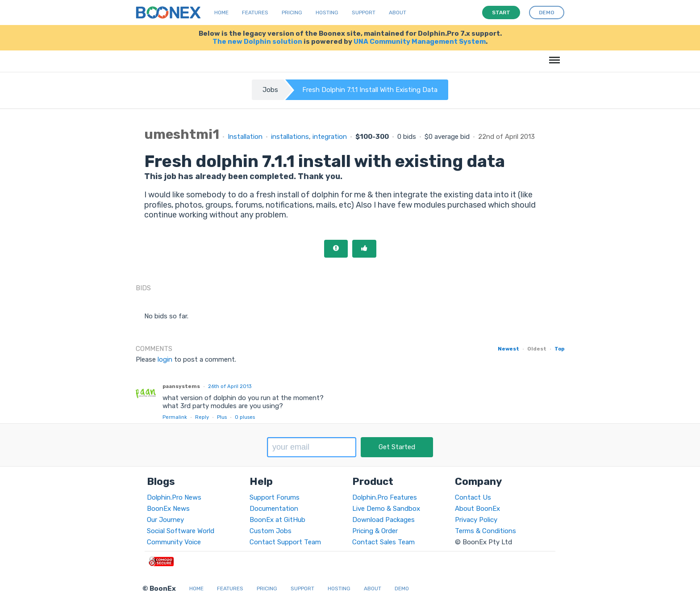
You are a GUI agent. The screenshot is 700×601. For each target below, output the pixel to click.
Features (255, 13)
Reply (202, 417)
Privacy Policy (476, 520)
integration (330, 137)
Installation (245, 137)
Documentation (274, 509)
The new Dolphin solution (257, 42)
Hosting (327, 13)
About (398, 13)
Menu (553, 56)
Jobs (270, 90)
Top (559, 349)
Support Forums (275, 497)
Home (221, 13)
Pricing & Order (375, 531)
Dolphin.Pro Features (385, 497)
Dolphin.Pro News (174, 497)
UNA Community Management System (420, 42)
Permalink (175, 417)
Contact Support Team (285, 542)
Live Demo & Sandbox (386, 509)
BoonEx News (168, 509)
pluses (245, 417)
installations (290, 137)
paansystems (181, 386)
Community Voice (174, 542)
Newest (508, 349)
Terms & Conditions (485, 531)
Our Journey (165, 520)
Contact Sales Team (383, 542)
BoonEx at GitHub (277, 520)
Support (364, 13)
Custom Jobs (271, 531)
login (165, 359)
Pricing (292, 13)
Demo (402, 588)
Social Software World (181, 531)
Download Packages (383, 520)
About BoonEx (477, 509)
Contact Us (473, 497)
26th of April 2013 (230, 386)
